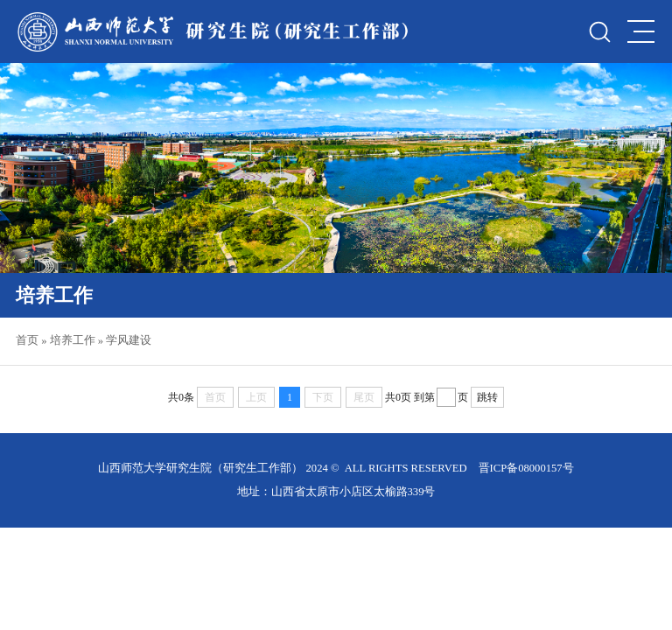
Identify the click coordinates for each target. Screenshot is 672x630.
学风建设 (129, 340)
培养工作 (73, 340)
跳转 (487, 397)
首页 (27, 340)
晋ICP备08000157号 (526, 468)
